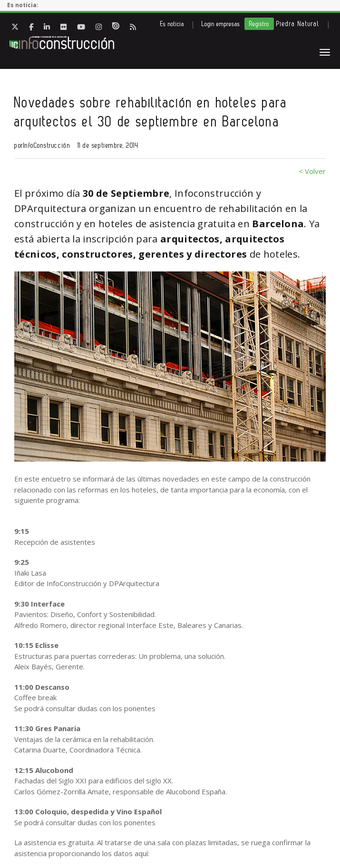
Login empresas (221, 24)
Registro (259, 24)
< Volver (312, 171)
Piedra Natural (298, 24)
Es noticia (172, 24)
